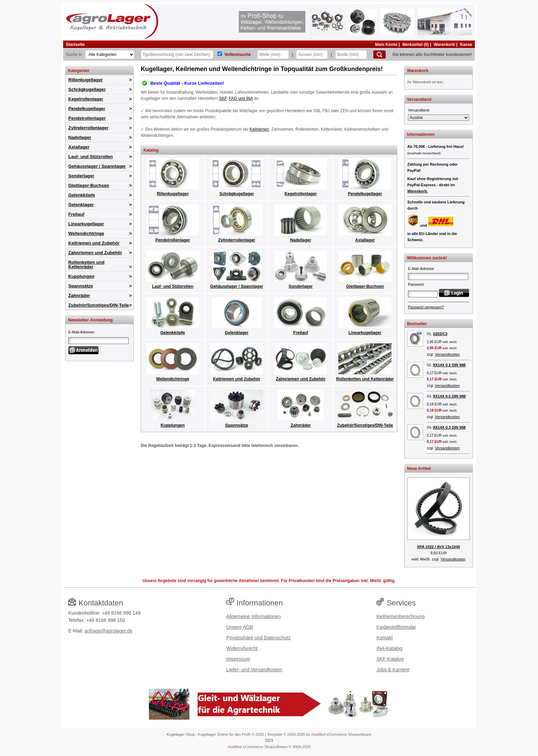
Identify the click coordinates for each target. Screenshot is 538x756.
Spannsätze (81, 286)
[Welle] (273, 55)
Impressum (238, 659)
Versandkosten (447, 354)
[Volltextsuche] (220, 54)
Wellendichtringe (86, 233)
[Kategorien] (110, 55)
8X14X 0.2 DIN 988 (449, 365)
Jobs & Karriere (393, 670)
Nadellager (80, 137)
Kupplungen (81, 276)
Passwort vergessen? (426, 307)
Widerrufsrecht (242, 648)
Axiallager (79, 147)
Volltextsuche (238, 55)
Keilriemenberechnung (400, 616)
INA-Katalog (389, 648)
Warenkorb (444, 45)
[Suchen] (379, 55)
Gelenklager (81, 205)
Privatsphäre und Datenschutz (259, 638)
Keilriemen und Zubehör (94, 243)
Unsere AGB (240, 627)
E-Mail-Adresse (81, 332)
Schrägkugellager (87, 89)
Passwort (416, 284)
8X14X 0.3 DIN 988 (449, 427)
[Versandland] (438, 118)
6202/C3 (440, 334)
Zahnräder (79, 296)
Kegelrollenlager (86, 99)
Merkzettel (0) (416, 45)
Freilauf (76, 214)
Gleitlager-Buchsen (89, 185)
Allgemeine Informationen (254, 616)
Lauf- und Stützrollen (91, 157)
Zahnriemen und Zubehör (95, 253)
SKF (223, 98)
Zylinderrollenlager (88, 128)
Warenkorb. (418, 191)
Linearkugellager (86, 224)
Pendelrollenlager (87, 118)
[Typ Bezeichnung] (177, 55)
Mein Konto (386, 45)
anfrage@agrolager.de (108, 631)
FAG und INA (241, 98)
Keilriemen (259, 129)
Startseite (75, 45)
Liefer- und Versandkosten (254, 670)
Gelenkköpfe (82, 195)
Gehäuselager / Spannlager (97, 166)
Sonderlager (81, 176)
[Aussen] (312, 55)
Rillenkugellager (85, 80)
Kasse (466, 45)
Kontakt (384, 638)
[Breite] (351, 55)
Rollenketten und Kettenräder (86, 264)
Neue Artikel (419, 469)
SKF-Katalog (390, 659)
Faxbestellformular (396, 627)
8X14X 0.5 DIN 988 (449, 396)
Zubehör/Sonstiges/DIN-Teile (99, 305)
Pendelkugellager (87, 109)
